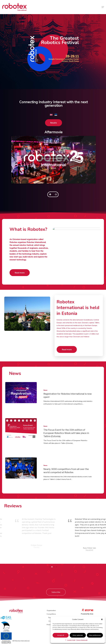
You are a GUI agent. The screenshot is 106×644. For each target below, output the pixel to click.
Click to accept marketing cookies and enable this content (54, 155)
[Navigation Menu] (103, 7)
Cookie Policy (71, 640)
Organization (51, 610)
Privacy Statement (82, 640)
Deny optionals (78, 635)
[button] (102, 619)
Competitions (51, 614)
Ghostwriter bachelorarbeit (67, 331)
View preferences (95, 635)
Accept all (61, 635)
